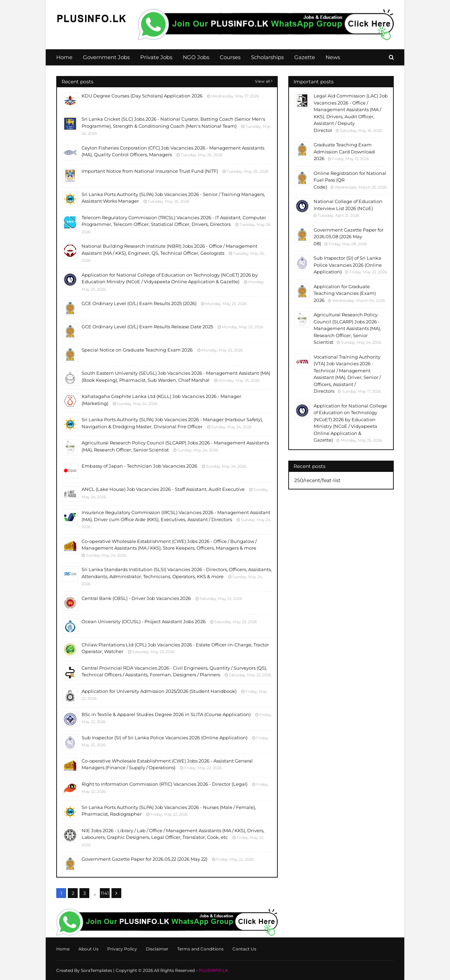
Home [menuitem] (64, 57)
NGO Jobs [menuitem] (196, 57)
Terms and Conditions (200, 949)
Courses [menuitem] (230, 57)
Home (63, 949)
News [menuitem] (333, 57)
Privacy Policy (122, 949)
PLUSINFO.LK (213, 970)
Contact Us (244, 949)
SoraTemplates (97, 970)
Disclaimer (157, 949)
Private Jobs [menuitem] (156, 57)
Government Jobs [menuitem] (106, 57)
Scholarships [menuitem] (267, 57)
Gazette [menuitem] (305, 57)
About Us (88, 949)
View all (262, 81)
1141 (105, 893)
